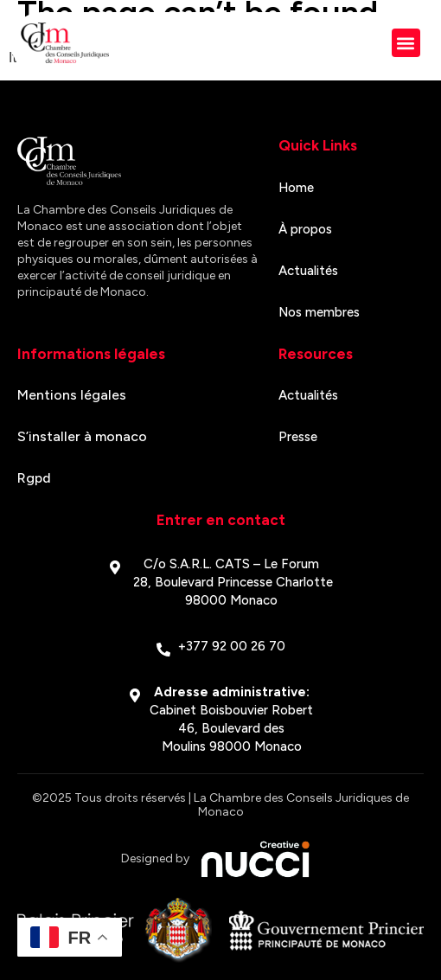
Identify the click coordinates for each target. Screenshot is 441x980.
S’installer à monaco (82, 436)
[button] (406, 43)
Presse (298, 437)
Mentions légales (72, 395)
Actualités (308, 271)
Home (296, 188)
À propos (305, 229)
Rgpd (34, 478)
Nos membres (319, 312)
